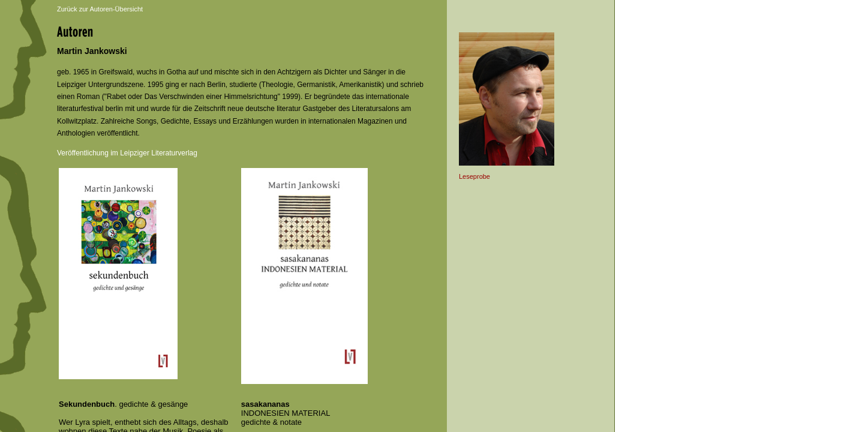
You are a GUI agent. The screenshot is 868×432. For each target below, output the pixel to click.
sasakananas (265, 404)
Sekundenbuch (87, 404)
